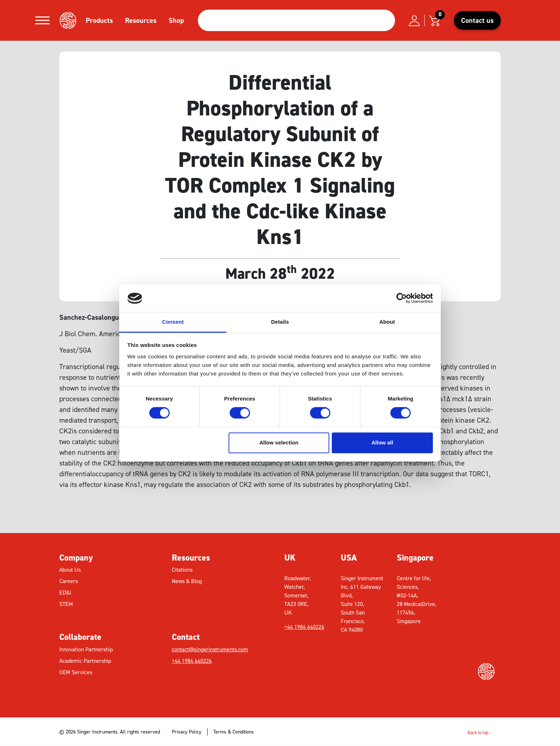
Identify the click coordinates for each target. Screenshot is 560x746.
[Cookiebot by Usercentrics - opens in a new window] (402, 298)
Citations (182, 570)
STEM (66, 604)
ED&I (65, 593)
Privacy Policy (187, 732)
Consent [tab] (173, 322)
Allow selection (279, 442)
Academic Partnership (85, 661)
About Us (70, 570)
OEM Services (76, 672)
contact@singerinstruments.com (210, 649)
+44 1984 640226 (192, 661)
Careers (69, 581)
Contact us (477, 20)
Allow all (382, 442)
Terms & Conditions (234, 732)
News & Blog (187, 581)
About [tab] (387, 322)
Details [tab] (280, 322)
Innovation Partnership (86, 649)
